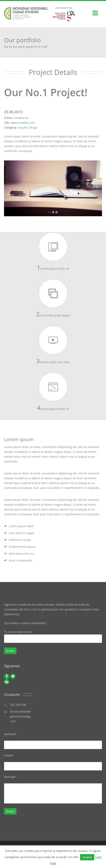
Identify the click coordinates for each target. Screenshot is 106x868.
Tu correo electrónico (53, 637)
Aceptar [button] (87, 857)
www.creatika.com (23, 123)
